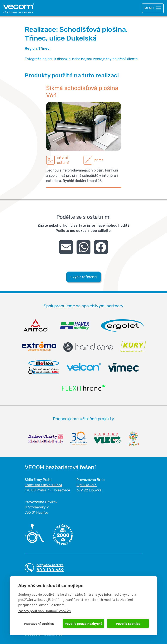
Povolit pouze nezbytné (83, 624)
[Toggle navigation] (153, 8)
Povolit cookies (128, 624)
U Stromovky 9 (37, 507)
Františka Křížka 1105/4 (43, 485)
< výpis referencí (84, 277)
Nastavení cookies (39, 624)
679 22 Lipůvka (89, 490)
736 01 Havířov (37, 512)
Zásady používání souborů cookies (44, 611)
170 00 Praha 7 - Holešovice (47, 490)
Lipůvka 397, (87, 485)
